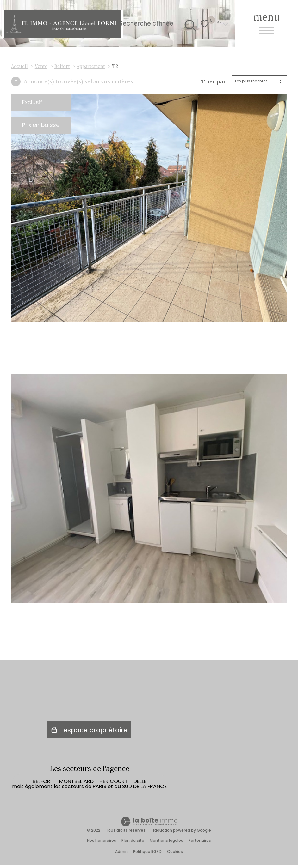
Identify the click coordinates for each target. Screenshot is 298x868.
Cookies (175, 854)
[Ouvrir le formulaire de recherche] (189, 24)
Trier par (214, 81)
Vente (41, 66)
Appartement (91, 66)
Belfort (62, 66)
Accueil (19, 66)
